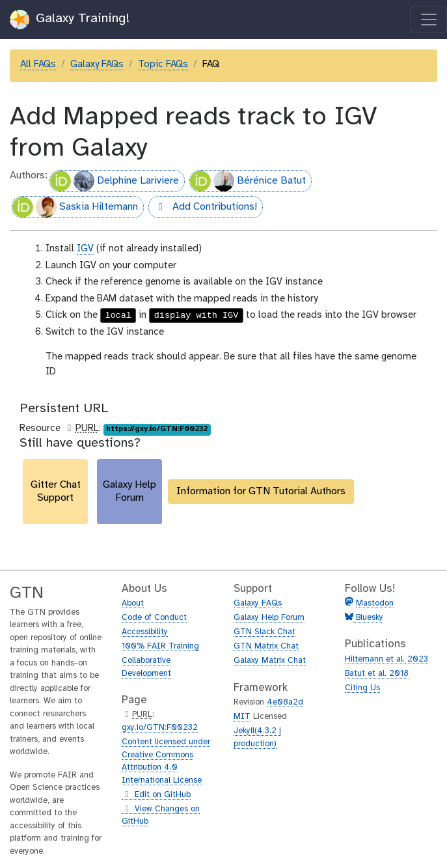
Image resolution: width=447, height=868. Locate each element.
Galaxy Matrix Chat (270, 661)
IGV (85, 249)
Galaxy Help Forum (269, 618)
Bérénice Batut (248, 181)
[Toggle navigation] (429, 20)
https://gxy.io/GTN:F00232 (157, 429)
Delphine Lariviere (115, 181)
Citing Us (362, 688)
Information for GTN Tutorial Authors (261, 491)
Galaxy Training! (70, 20)
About (133, 603)
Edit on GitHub (156, 795)
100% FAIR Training (160, 646)
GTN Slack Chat (264, 632)
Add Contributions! (203, 208)
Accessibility (145, 632)
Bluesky (368, 618)
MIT (242, 717)
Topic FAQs (163, 64)
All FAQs (38, 64)
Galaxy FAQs (97, 64)
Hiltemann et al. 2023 (386, 659)
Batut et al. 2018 (377, 674)
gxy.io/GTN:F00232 (160, 728)
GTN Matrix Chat (266, 646)
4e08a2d (285, 702)
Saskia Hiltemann (75, 207)
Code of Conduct (154, 618)
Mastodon (375, 603)
